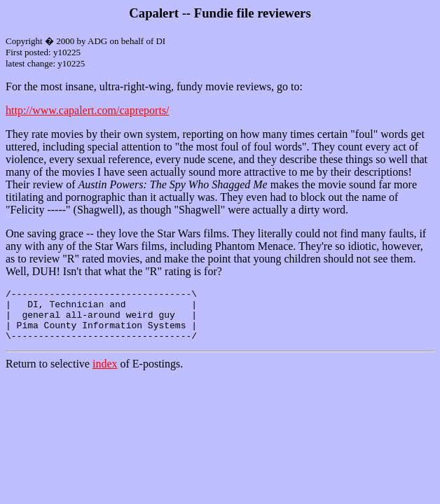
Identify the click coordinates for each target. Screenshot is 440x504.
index (105, 374)
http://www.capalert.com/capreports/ (88, 110)
